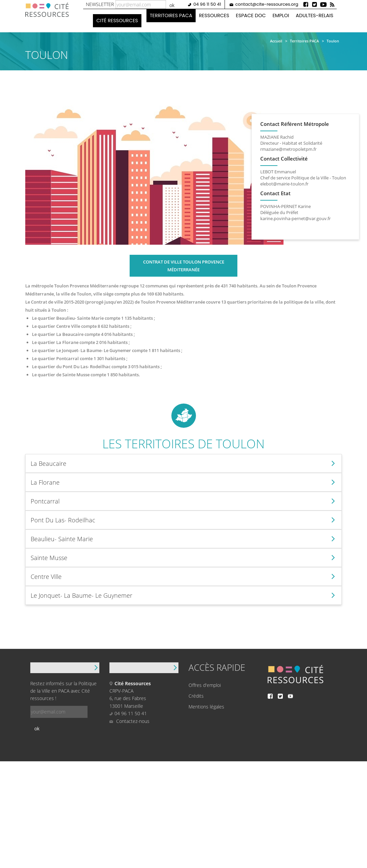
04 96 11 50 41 (207, 4)
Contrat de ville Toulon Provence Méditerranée (184, 266)
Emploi (280, 15)
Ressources (214, 15)
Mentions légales (206, 707)
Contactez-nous (129, 721)
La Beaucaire (48, 463)
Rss (332, 4)
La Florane (45, 482)
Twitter (314, 4)
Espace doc (251, 15)
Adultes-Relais (314, 15)
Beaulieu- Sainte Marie (62, 539)
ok (172, 5)
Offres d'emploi (205, 685)
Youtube (323, 4)
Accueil (276, 41)
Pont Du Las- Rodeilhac (63, 520)
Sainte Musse (49, 558)
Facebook (306, 4)
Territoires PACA (171, 15)
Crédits (196, 696)
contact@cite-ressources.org (266, 4)
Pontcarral (45, 501)
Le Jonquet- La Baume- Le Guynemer (81, 595)
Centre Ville (46, 577)
